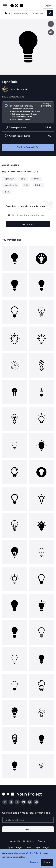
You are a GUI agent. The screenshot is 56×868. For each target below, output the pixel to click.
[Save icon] (51, 24)
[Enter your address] (28, 820)
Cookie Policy (33, 853)
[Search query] (28, 215)
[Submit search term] (50, 13)
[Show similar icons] (51, 32)
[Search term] (30, 13)
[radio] (28, 112)
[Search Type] (7, 13)
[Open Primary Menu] (5, 6)
